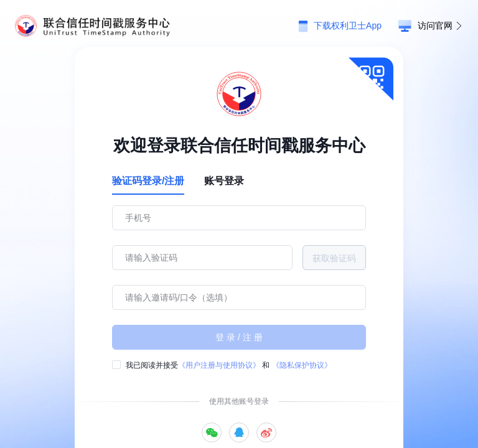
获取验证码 (334, 258)
